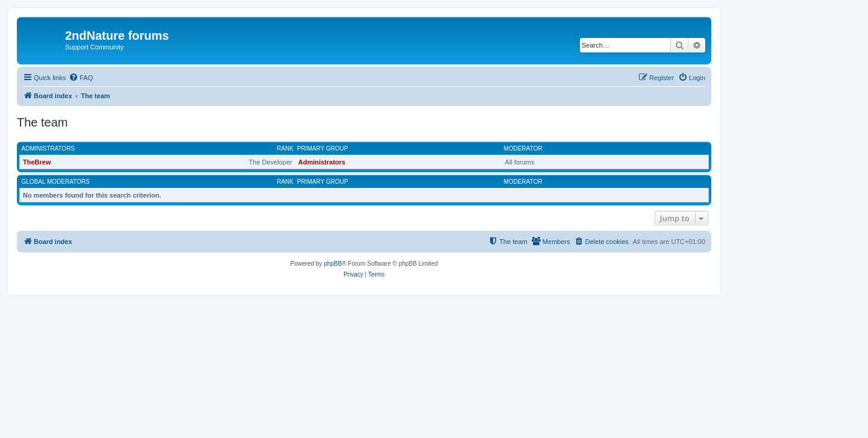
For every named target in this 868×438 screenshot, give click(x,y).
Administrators (49, 149)
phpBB (333, 264)
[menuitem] (81, 78)
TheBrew (37, 162)
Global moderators (56, 182)
